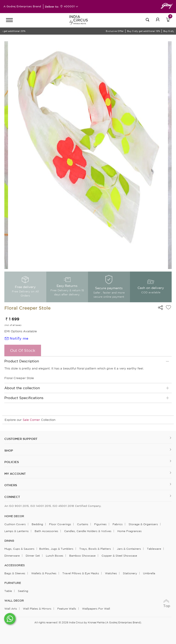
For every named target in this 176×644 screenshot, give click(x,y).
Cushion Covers (15, 524)
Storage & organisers (143, 524)
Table (8, 591)
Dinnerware (12, 556)
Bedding (37, 524)
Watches (111, 573)
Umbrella (149, 573)
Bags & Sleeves (15, 573)
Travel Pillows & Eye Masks (81, 573)
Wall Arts (11, 609)
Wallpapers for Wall (96, 609)
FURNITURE (13, 583)
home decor (14, 516)
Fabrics (118, 524)
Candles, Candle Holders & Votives (88, 531)
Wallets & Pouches (44, 573)
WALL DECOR (14, 601)
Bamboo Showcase (82, 556)
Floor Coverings (60, 524)
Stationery (130, 573)
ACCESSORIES (15, 565)
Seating (23, 591)
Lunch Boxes (55, 556)
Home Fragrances (129, 531)
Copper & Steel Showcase (119, 556)
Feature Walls (67, 609)
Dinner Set (33, 556)
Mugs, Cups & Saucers (19, 549)
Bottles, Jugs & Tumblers (56, 549)
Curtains (83, 524)
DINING (9, 541)
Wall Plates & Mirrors (37, 609)
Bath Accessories (46, 531)
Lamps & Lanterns (16, 531)
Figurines (100, 524)
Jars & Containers (129, 549)
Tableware (154, 549)
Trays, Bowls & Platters (95, 549)
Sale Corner (31, 420)
